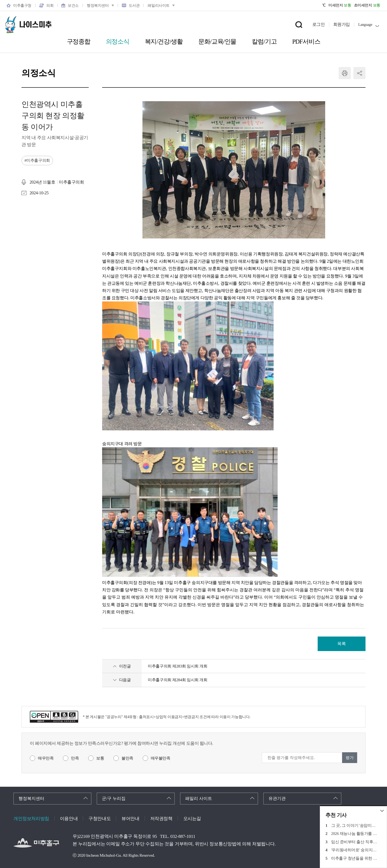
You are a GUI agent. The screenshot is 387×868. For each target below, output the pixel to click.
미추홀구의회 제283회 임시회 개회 (178, 666)
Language (365, 25)
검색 (299, 24)
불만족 (127, 758)
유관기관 (277, 798)
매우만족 (46, 758)
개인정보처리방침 (31, 819)
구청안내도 (100, 819)
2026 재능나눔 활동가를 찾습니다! (355, 834)
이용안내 (69, 819)
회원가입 (342, 24)
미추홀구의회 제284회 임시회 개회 (178, 680)
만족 (75, 758)
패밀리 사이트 (199, 798)
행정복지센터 (31, 798)
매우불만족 (161, 758)
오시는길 (192, 819)
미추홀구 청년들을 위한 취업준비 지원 (355, 858)
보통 (100, 758)
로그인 (319, 24)
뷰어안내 (130, 819)
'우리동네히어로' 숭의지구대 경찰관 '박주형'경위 (355, 850)
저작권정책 (161, 819)
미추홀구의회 (38, 160)
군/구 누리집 (114, 798)
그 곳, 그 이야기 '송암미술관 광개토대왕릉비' (355, 825)
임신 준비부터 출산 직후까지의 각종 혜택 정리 (355, 842)
